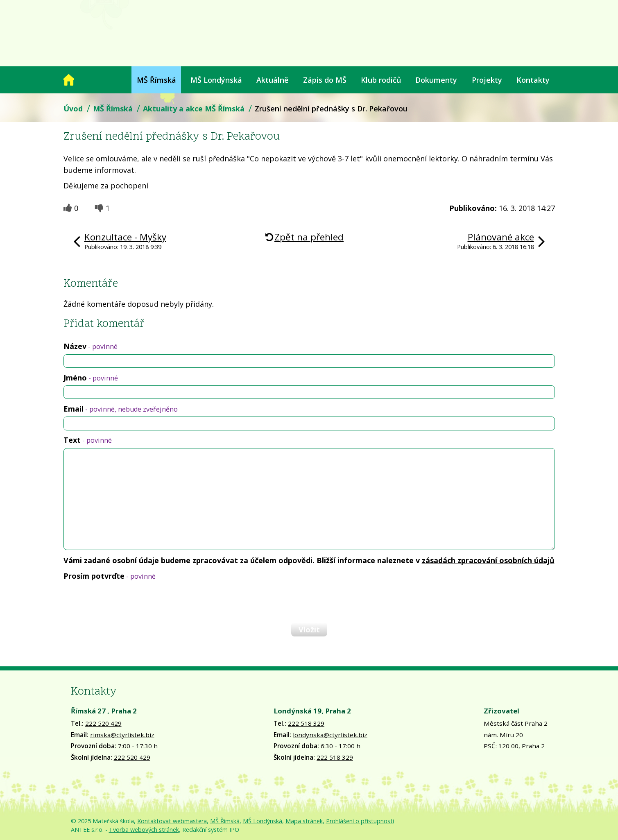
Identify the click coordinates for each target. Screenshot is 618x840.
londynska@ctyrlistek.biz (330, 735)
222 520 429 (103, 723)
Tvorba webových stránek (144, 830)
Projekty (487, 80)
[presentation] (126, 601)
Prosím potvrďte (110, 576)
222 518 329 (306, 723)
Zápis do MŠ (325, 80)
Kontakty (533, 80)
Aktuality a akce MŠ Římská (194, 109)
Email (121, 409)
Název (91, 346)
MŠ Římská (156, 80)
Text (88, 440)
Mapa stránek (304, 821)
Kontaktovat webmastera (172, 821)
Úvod (69, 80)
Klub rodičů (381, 80)
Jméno (91, 378)
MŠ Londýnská (216, 80)
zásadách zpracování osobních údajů (488, 560)
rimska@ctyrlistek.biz (122, 735)
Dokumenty (436, 80)
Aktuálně (272, 80)
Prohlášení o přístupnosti (360, 821)
